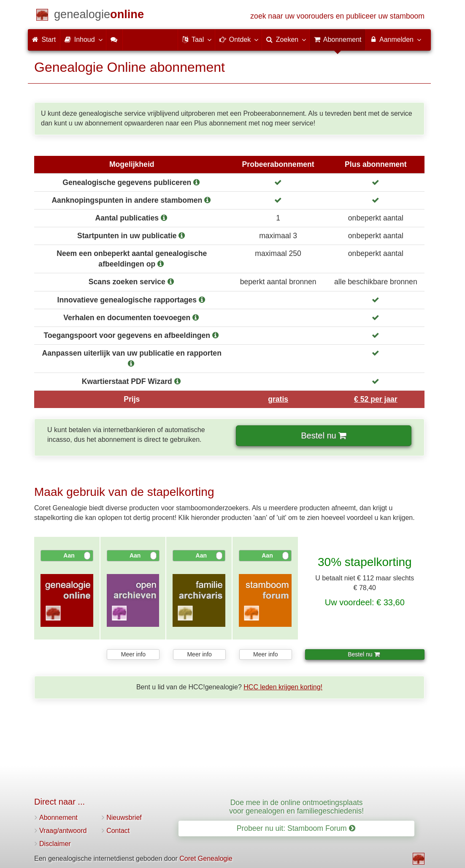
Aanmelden (395, 39)
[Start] (99, 16)
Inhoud (83, 39)
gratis (278, 399)
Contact (118, 831)
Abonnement (58, 818)
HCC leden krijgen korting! (283, 687)
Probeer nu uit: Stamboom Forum (296, 828)
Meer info (133, 654)
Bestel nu (323, 435)
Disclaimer (55, 844)
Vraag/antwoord (63, 831)
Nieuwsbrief (124, 818)
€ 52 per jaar (376, 399)
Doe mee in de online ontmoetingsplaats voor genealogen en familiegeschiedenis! (296, 807)
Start (44, 39)
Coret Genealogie (206, 858)
